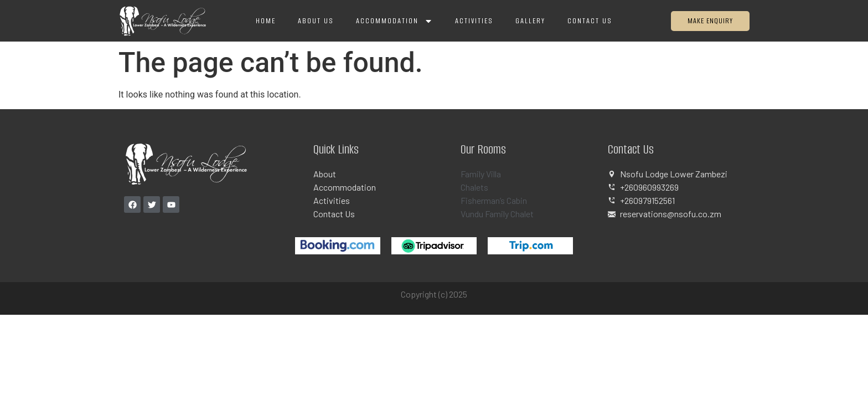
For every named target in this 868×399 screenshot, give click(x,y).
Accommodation (394, 21)
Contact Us (590, 21)
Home (266, 21)
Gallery (530, 21)
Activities (474, 21)
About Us (316, 21)
